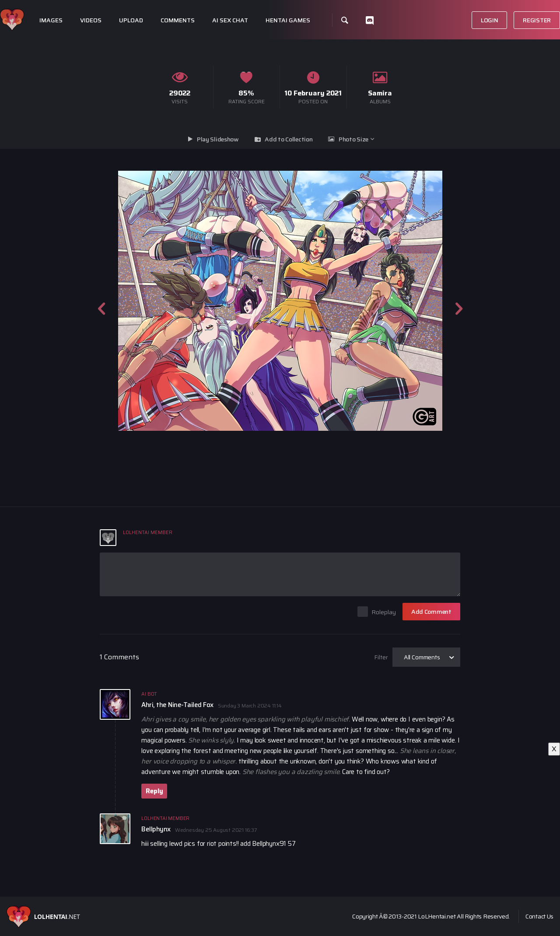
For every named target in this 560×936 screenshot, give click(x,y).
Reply (154, 791)
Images (51, 20)
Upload (131, 20)
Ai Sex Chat (230, 20)
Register (537, 20)
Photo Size (353, 139)
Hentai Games (288, 20)
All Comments (422, 657)
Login (490, 20)
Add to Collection (289, 139)
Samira (380, 93)
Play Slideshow (218, 139)
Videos (91, 20)
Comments (178, 20)
